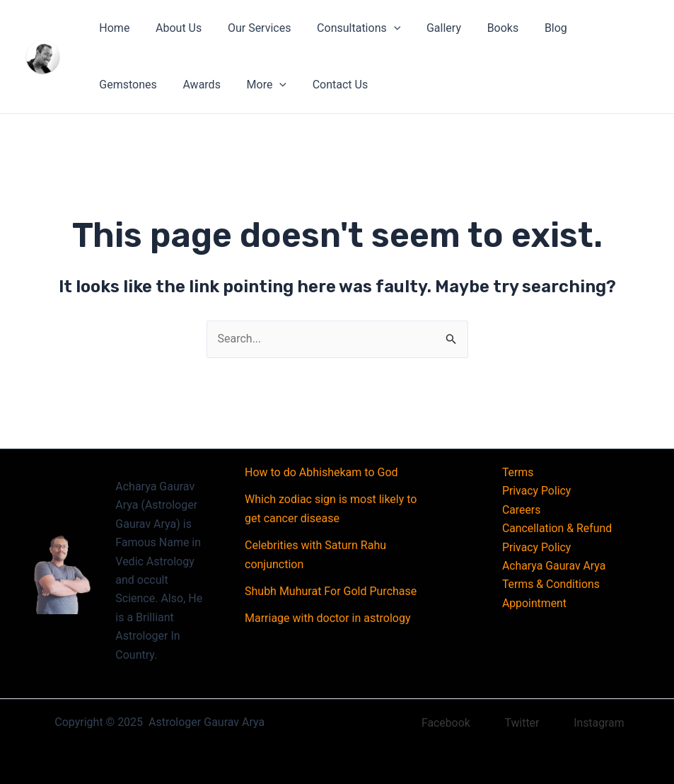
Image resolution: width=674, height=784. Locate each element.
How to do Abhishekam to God (321, 472)
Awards (116, 85)
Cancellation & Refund (557, 528)
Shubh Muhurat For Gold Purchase (331, 591)
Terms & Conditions (551, 584)
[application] (382, 28)
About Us (174, 28)
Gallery (429, 28)
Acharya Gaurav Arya (554, 566)
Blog (535, 28)
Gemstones (597, 28)
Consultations (347, 28)
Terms (517, 472)
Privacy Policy (536, 491)
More (178, 85)
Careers (521, 510)
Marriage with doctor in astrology (327, 618)
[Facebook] (437, 723)
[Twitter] (513, 723)
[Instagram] (591, 723)
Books (485, 28)
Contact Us (249, 85)
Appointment (534, 603)
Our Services (251, 28)
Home (113, 28)
